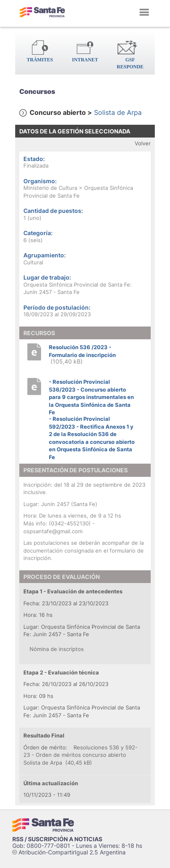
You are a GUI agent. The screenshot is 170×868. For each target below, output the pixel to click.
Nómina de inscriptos (57, 649)
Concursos (37, 91)
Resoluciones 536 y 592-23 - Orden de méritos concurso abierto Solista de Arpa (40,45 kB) (80, 755)
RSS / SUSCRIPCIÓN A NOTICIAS (57, 839)
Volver (143, 143)
